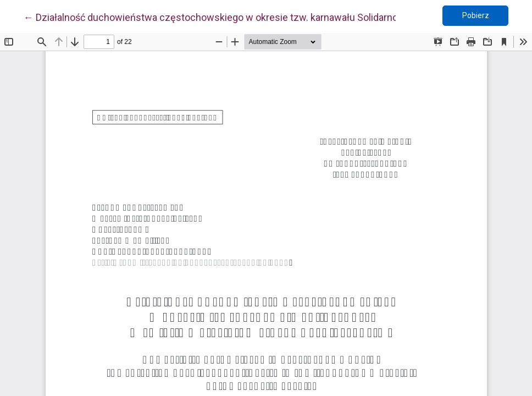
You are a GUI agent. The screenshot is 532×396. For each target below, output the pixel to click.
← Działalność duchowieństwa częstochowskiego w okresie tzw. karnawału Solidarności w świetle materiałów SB (271, 16)
